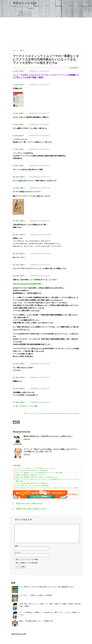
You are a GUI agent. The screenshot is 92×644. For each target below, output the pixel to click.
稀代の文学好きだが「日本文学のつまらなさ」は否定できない (48, 436)
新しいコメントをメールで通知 (27, 559)
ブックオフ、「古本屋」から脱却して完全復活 (36, 595)
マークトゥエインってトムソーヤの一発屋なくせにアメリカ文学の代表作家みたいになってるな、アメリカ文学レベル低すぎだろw (53, 413)
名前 (17, 546)
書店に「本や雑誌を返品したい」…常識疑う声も (36, 621)
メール (18, 553)
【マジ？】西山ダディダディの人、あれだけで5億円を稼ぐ (33, 486)
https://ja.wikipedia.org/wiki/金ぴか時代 (27, 284)
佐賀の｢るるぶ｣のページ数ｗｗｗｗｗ (27, 504)
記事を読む (27, 439)
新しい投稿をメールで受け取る (27, 563)
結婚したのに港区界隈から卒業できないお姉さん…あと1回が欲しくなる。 (37, 477)
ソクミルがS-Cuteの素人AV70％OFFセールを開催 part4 (32, 470)
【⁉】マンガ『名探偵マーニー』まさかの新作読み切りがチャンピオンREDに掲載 (39, 473)
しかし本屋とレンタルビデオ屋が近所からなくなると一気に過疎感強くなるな (46, 587)
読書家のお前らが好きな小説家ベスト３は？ (29, 509)
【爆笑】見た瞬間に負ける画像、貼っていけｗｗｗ (30, 475)
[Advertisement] (46, 33)
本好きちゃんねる (25, 3)
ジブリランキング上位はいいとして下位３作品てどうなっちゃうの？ (36, 468)
